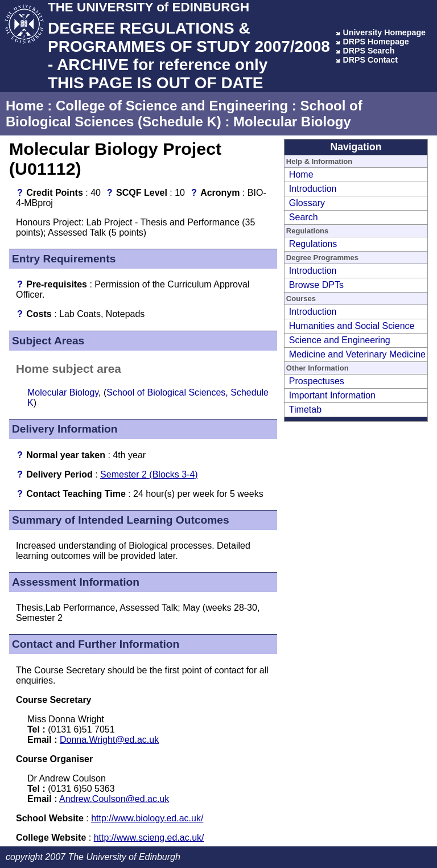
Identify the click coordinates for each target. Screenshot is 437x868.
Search (304, 217)
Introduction (313, 189)
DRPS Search (368, 51)
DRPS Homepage (376, 42)
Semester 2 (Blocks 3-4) (149, 474)
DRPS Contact (370, 60)
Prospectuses (317, 381)
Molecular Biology (292, 122)
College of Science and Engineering (172, 106)
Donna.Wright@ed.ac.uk (109, 740)
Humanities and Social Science (352, 326)
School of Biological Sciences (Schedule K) (184, 114)
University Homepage (384, 32)
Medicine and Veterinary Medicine (357, 354)
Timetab (305, 410)
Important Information (332, 395)
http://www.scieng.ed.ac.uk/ (149, 838)
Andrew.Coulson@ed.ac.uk (114, 799)
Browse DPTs (316, 285)
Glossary (307, 203)
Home (25, 106)
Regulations (313, 244)
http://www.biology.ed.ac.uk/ (147, 818)
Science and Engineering (340, 340)
